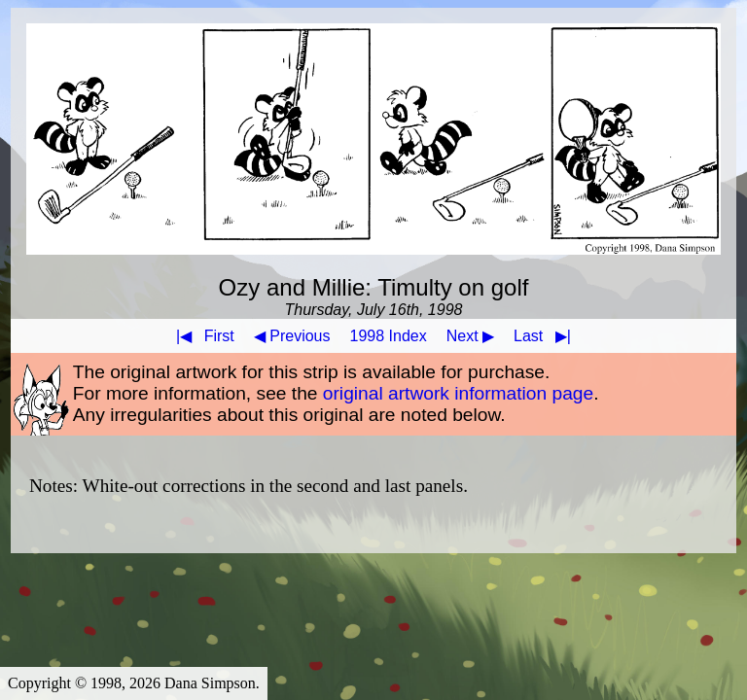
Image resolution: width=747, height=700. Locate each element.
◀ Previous (292, 336)
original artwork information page (458, 393)
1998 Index (389, 336)
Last (546, 336)
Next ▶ (470, 336)
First (201, 336)
